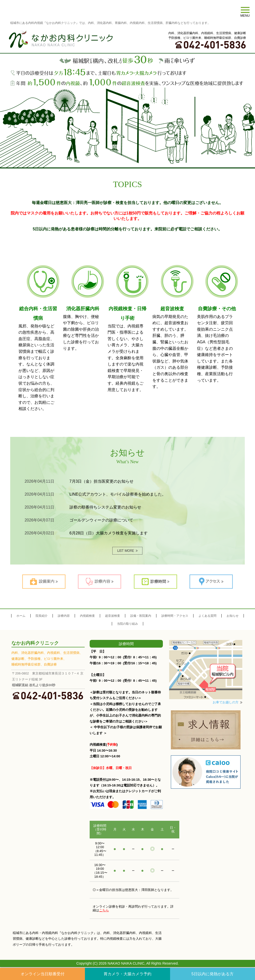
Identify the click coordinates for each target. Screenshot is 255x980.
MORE (127, 551)
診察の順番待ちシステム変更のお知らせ (105, 508)
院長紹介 (42, 616)
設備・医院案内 (141, 616)
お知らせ (233, 616)
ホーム (21, 616)
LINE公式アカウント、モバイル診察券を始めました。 (118, 495)
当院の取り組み (127, 624)
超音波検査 (113, 616)
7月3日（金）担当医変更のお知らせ (102, 482)
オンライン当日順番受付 (43, 974)
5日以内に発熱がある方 (213, 974)
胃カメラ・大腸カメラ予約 (127, 974)
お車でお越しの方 (226, 703)
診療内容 (64, 616)
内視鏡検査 (87, 616)
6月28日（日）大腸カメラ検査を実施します (109, 534)
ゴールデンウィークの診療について (101, 521)
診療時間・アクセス (175, 616)
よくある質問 (207, 616)
